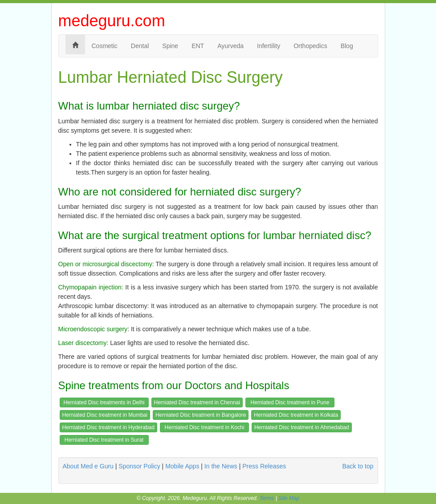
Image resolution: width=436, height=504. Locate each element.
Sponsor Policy (139, 466)
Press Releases (264, 466)
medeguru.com (112, 21)
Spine (170, 46)
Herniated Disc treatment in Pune (290, 402)
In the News (221, 466)
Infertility (269, 46)
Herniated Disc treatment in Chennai (197, 402)
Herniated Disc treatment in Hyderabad (108, 427)
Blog (347, 46)
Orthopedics (310, 46)
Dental (140, 46)
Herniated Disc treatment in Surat (104, 440)
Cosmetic (105, 46)
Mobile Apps (182, 466)
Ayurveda (230, 46)
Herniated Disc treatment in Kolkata (296, 415)
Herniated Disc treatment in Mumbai (105, 415)
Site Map (289, 498)
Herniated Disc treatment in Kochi (205, 427)
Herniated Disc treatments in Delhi (104, 402)
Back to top (358, 466)
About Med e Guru (88, 466)
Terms (267, 498)
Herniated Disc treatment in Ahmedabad (302, 427)
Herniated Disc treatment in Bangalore (201, 415)
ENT (198, 46)
